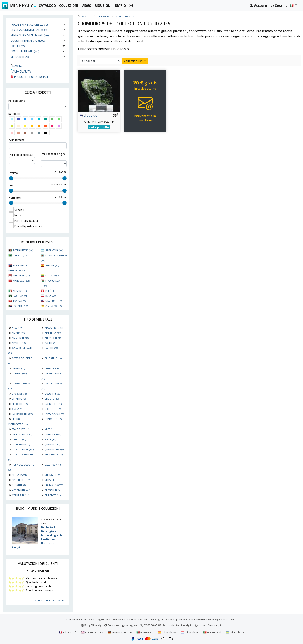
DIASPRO (19, 373)
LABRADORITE (22, 414)
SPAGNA (52, 265)
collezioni (103, 16)
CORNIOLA (52, 368)
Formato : (15, 198)
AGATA (18, 328)
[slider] (11, 178)
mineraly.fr (68, 632)
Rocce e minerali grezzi (30, 24)
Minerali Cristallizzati (30, 35)
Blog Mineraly (91, 625)
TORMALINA (54, 485)
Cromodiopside (124, 16)
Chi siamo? (131, 619)
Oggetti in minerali (28, 40)
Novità (16, 66)
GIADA (17, 409)
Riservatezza (114, 619)
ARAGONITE (53, 490)
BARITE (51, 343)
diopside (88, 115)
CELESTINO (53, 358)
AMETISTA (53, 333)
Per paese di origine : (53, 156)
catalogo (87, 16)
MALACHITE (20, 429)
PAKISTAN (20, 296)
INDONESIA (21, 275)
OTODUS (19, 439)
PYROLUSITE (21, 444)
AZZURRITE (20, 495)
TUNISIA (19, 301)
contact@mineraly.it (180, 625)
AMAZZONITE (54, 328)
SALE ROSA (53, 465)
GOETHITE (53, 409)
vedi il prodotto (99, 127)
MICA (49, 429)
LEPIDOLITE (53, 419)
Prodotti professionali (29, 77)
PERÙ (51, 291)
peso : (13, 185)
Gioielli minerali (25, 51)
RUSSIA (52, 296)
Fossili (19, 46)
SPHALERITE (53, 480)
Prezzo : (14, 173)
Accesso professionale (180, 619)
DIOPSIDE (19, 393)
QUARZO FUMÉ (23, 449)
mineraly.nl (190, 632)
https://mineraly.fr (211, 625)
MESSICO (20, 291)
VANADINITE (21, 490)
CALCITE (52, 348)
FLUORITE (20, 404)
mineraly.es (167, 632)
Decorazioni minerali (29, 30)
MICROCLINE (22, 434)
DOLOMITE (53, 393)
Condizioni (72, 619)
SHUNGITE (53, 475)
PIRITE (50, 439)
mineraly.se (235, 632)
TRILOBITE (53, 495)
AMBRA (18, 333)
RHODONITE (54, 454)
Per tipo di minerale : (22, 155)
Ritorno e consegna (151, 619)
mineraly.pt (213, 632)
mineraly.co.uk (92, 632)
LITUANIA (53, 275)
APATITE (19, 343)
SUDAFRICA (21, 306)
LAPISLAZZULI (54, 414)
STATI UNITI (54, 301)
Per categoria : (17, 101)
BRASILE (20, 255)
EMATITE (19, 399)
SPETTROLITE (22, 480)
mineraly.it (145, 632)
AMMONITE (20, 338)
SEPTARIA (19, 475)
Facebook (112, 625)
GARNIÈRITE (54, 404)
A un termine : (17, 140)
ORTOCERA (53, 434)
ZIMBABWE (54, 306)
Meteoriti (20, 57)
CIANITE (18, 368)
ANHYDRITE (53, 338)
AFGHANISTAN (23, 250)
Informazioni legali (92, 619)
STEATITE (19, 485)
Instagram (130, 625)
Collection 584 (135, 61)
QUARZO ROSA (55, 449)
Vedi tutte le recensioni (51, 600)
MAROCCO (21, 281)
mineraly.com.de (120, 632)
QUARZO (52, 444)
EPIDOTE (52, 399)
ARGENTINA (54, 250)
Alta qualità (21, 71)
